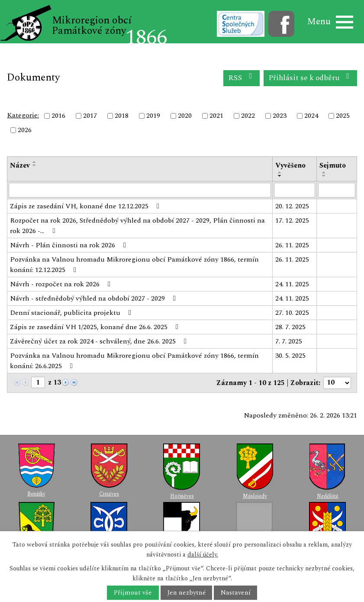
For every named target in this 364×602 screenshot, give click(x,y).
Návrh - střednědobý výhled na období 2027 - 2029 (94, 298)
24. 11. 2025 (292, 284)
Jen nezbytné (186, 593)
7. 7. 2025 (289, 341)
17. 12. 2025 (292, 220)
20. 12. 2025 (292, 206)
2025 (343, 116)
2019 (153, 116)
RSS (242, 78)
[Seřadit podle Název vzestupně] (35, 162)
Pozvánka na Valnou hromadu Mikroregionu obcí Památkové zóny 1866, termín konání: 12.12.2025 (134, 265)
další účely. (203, 555)
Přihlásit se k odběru (311, 78)
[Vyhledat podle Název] (140, 190)
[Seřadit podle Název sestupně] (35, 165)
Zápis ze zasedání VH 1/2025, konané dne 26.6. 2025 (96, 327)
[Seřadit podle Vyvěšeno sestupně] (280, 176)
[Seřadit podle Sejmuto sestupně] (324, 176)
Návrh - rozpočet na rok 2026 (62, 284)
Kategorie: (23, 115)
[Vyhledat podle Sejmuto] (337, 190)
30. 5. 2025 (290, 356)
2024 (311, 116)
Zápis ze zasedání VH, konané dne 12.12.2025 (86, 206)
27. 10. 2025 (292, 313)
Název (20, 165)
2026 (25, 130)
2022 (248, 116)
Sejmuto (333, 165)
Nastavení (236, 593)
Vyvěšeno (290, 165)
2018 (122, 116)
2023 (280, 116)
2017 (90, 116)
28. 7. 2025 (290, 327)
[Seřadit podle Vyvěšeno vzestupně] (280, 172)
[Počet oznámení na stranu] (337, 383)
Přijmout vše (133, 593)
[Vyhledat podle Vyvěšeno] (295, 190)
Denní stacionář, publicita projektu (72, 313)
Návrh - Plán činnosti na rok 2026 (69, 245)
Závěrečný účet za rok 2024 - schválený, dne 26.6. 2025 (100, 341)
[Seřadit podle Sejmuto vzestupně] (324, 172)
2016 (58, 116)
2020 (185, 116)
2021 (216, 116)
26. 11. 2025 (292, 245)
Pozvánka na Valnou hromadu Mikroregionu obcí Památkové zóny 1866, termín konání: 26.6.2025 (134, 361)
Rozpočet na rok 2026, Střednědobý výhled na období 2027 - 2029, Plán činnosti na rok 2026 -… (137, 226)
